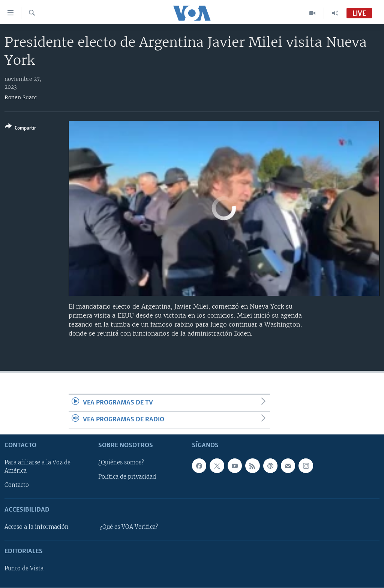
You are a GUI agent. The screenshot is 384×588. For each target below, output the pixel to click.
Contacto (17, 485)
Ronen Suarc (21, 97)
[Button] (20, 129)
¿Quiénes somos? (121, 463)
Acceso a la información (37, 527)
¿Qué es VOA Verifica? (129, 527)
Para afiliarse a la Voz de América (37, 467)
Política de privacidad (127, 477)
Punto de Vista (24, 569)
